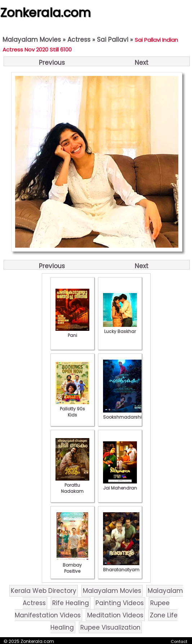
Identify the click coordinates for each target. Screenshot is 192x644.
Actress (79, 40)
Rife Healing (71, 603)
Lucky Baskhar (120, 328)
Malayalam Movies (32, 40)
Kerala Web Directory (44, 591)
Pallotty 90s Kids (72, 409)
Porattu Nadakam (72, 485)
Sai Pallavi (113, 40)
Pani (72, 332)
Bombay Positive (72, 565)
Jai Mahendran (120, 485)
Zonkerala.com (45, 13)
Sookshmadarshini (124, 414)
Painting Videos (120, 603)
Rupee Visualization (110, 627)
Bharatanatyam (121, 567)
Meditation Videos (115, 615)
